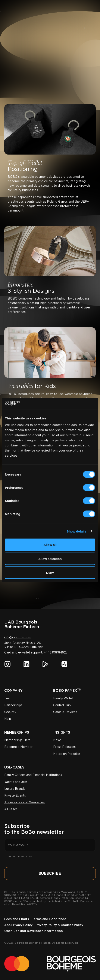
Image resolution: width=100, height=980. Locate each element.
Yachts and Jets (16, 782)
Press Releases (64, 747)
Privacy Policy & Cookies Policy (59, 925)
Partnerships (13, 705)
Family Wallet (63, 698)
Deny (50, 573)
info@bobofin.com (18, 637)
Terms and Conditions (49, 919)
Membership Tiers (17, 740)
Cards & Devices (65, 712)
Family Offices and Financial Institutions (33, 775)
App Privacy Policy (18, 925)
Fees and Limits (17, 919)
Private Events (15, 795)
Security (10, 712)
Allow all (50, 545)
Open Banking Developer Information (34, 931)
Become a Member (18, 747)
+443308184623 (56, 652)
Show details (77, 531)
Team (8, 698)
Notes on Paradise (67, 754)
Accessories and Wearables (24, 802)
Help (8, 719)
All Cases (11, 809)
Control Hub (62, 705)
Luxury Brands (15, 789)
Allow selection (50, 559)
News (57, 740)
